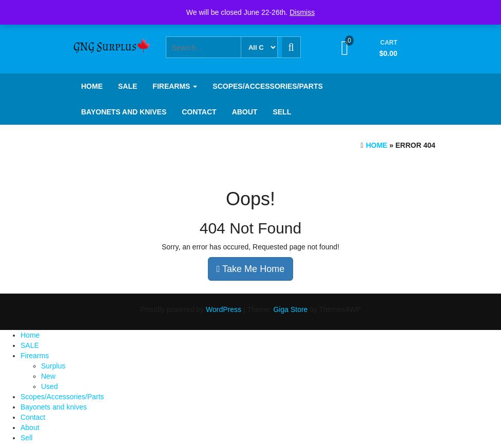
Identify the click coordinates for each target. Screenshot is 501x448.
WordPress (224, 309)
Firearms (175, 86)
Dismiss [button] (302, 12)
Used (50, 386)
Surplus (53, 366)
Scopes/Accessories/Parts (267, 86)
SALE (128, 86)
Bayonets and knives (124, 112)
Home (92, 86)
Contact (199, 112)
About (245, 112)
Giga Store (290, 309)
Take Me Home (250, 269)
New (48, 376)
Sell (282, 112)
